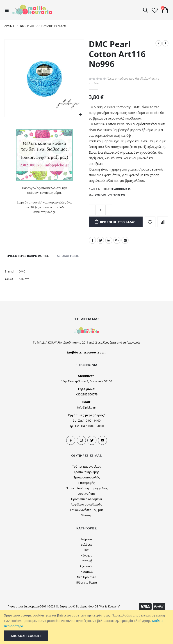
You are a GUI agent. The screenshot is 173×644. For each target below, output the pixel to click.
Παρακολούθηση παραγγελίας (87, 516)
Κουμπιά (87, 600)
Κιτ (86, 578)
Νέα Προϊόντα (87, 605)
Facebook (92, 267)
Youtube (102, 469)
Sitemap (87, 543)
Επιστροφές (86, 511)
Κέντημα (86, 584)
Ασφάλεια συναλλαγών (86, 533)
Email (126, 267)
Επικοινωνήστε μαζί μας (87, 538)
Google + (118, 267)
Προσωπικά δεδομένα (86, 527)
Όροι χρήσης (86, 522)
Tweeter (92, 469)
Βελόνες (86, 573)
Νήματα (87, 567)
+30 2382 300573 (87, 422)
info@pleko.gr (87, 436)
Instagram (81, 469)
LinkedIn (109, 267)
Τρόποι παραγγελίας (86, 495)
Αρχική (9, 26)
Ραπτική (86, 589)
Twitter (101, 267)
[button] (80, 115)
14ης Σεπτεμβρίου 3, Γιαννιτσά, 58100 (86, 409)
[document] (87, 627)
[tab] (27, 283)
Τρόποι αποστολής (87, 506)
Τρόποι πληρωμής (86, 500)
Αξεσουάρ (87, 594)
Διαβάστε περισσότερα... (86, 381)
